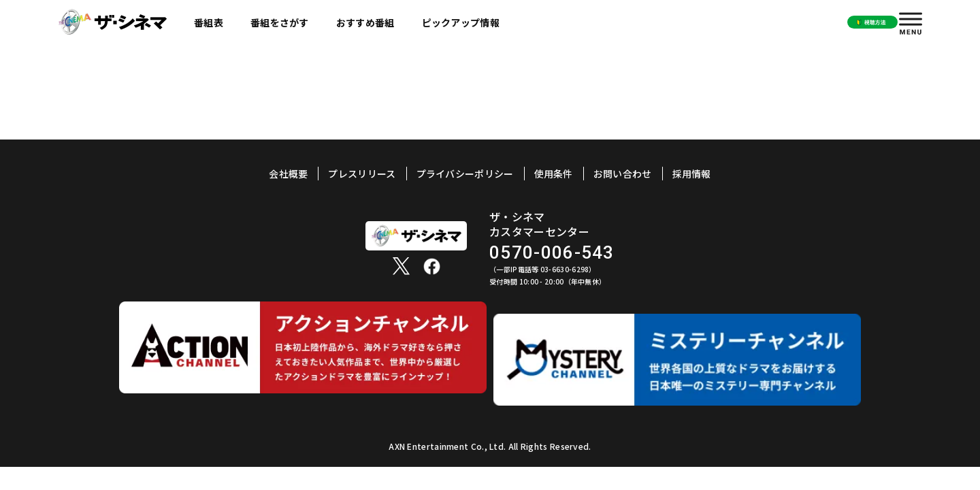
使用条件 (554, 174)
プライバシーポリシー (465, 174)
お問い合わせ (623, 174)
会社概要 (288, 174)
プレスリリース (362, 174)
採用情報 (692, 174)
